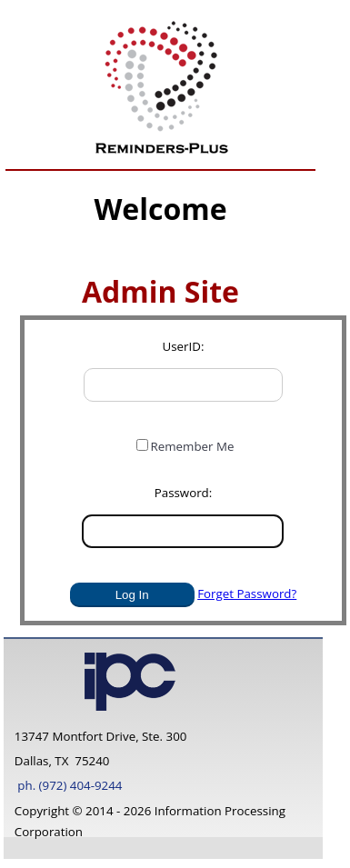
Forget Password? (247, 594)
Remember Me (193, 446)
